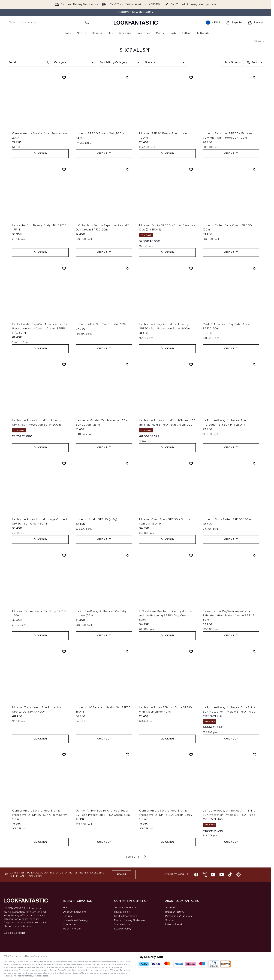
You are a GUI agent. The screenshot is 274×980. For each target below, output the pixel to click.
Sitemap (170, 920)
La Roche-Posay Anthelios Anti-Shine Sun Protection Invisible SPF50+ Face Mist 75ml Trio (229, 712)
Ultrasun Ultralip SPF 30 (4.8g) (96, 519)
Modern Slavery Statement (130, 920)
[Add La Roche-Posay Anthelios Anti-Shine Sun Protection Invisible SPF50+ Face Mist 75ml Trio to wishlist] (255, 651)
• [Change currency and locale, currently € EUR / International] (213, 23)
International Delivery (75, 920)
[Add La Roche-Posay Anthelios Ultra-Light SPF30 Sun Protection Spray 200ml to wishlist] (64, 364)
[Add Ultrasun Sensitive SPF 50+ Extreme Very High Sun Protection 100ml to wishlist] (255, 77)
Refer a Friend (174, 924)
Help (66, 908)
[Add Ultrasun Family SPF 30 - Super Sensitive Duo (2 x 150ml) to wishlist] (191, 169)
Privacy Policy (122, 912)
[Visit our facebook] (196, 875)
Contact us (70, 924)
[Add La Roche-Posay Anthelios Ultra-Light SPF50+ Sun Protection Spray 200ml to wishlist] (191, 268)
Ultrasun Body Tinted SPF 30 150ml (227, 519)
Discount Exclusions (75, 912)
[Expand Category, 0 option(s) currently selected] (74, 62)
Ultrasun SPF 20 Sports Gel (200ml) (101, 133)
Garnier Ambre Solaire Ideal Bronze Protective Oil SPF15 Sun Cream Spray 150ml (166, 815)
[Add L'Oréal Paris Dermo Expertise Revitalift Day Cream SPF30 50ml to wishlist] (128, 169)
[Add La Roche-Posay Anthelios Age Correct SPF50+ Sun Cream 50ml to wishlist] (64, 463)
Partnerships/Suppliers (179, 916)
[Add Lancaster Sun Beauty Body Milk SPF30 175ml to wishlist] (64, 169)
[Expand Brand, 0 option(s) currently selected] (29, 62)
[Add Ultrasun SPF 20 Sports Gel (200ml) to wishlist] (128, 77)
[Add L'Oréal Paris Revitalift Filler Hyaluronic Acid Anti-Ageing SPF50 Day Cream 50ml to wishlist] (191, 555)
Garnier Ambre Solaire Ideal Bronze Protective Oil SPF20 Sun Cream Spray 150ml (40, 815)
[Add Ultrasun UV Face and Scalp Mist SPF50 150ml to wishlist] (128, 651)
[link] (234, 23)
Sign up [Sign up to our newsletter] (122, 874)
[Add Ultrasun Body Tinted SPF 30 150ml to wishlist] (255, 463)
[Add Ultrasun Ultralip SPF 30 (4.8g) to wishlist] (128, 463)
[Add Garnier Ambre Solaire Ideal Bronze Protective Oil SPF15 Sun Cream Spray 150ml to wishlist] (191, 755)
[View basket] (256, 23)
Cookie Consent (14, 933)
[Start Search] (87, 22)
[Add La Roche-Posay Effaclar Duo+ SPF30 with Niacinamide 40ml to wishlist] (191, 651)
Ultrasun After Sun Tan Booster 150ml (102, 324)
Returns (67, 916)
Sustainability (122, 924)
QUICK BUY (40, 153)
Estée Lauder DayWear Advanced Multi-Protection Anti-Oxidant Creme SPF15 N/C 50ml (40, 328)
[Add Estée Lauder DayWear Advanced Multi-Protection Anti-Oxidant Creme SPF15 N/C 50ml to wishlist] (64, 268)
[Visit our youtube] (222, 875)
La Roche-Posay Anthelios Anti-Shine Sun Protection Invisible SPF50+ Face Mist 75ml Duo (229, 815)
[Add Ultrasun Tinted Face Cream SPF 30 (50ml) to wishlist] (255, 169)
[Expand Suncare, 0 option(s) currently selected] (165, 62)
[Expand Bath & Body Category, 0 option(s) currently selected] (120, 62)
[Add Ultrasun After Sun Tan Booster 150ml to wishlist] (128, 268)
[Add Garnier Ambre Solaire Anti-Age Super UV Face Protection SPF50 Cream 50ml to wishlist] (128, 755)
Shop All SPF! (136, 50)
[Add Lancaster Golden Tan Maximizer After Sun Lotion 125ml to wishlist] (128, 364)
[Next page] (145, 857)
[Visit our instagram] (213, 875)
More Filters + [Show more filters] (232, 62)
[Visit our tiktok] (230, 875)
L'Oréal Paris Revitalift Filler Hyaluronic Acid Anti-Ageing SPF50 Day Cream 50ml (166, 615)
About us (171, 908)
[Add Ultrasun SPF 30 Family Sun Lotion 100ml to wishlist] (191, 77)
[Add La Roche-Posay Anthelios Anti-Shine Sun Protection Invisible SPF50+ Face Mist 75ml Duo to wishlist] (255, 755)
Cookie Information (126, 916)
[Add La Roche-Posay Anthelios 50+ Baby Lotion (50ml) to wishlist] (128, 555)
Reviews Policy (123, 929)
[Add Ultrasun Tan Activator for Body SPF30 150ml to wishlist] (64, 555)
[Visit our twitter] (205, 875)
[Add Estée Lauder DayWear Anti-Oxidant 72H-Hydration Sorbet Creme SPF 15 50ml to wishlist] (255, 555)
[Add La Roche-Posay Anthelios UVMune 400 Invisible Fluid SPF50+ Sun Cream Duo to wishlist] (191, 364)
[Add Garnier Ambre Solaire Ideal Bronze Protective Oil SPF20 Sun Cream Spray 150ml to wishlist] (64, 755)
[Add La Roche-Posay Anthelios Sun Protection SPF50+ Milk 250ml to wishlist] (255, 364)
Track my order (72, 929)
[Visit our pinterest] (239, 875)
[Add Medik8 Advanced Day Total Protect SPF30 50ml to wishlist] (255, 268)
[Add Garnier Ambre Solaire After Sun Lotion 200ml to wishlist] (64, 77)
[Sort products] (255, 62)
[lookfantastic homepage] (136, 22)
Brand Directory (175, 912)
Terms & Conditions (126, 908)
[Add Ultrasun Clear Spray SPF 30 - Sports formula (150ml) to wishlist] (191, 463)
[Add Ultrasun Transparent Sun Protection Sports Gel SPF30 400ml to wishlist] (64, 651)
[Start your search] (49, 22)
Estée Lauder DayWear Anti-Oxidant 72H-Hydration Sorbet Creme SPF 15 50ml (228, 615)
